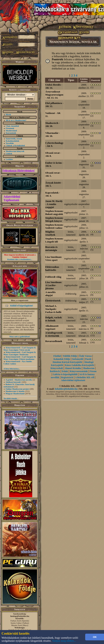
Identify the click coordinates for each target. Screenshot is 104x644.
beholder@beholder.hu (66, 389)
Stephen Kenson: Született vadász (54, 226)
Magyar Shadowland (15, 393)
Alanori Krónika (73, 368)
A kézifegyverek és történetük (54, 334)
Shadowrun (89, 368)
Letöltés (9, 159)
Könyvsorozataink (79, 371)
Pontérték (96, 80)
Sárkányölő (78, 359)
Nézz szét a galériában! (20, 336)
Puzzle (88, 359)
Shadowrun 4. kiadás (15, 391)
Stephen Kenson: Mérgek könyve (54, 219)
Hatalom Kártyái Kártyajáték (67, 362)
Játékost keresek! (13, 382)
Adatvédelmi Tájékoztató (12, 198)
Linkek (9, 153)
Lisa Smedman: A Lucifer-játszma (54, 285)
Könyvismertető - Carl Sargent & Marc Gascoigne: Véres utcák (20, 349)
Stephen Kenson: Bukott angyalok (54, 213)
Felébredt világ (53, 277)
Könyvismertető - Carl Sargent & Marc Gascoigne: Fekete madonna (20, 358)
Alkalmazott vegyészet (52, 327)
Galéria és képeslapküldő (65, 374)
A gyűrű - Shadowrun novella (19, 380)
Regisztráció (67, 377)
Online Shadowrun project (18, 389)
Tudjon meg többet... (64, 641)
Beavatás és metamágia (51, 249)
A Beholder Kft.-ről (85, 377)
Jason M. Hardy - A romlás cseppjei (54, 204)
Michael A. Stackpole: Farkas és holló (53, 309)
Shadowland (11, 131)
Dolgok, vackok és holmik (54, 319)
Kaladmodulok (12, 141)
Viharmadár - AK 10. (53, 134)
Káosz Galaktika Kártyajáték (79, 365)
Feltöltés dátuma (84, 80)
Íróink (65, 371)
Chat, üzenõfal (12, 126)
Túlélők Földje (70, 356)
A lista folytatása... (12, 369)
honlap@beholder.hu (20, 616)
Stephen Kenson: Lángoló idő (54, 240)
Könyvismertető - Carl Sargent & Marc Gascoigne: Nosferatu (20, 353)
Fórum (93, 371)
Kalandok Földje (62, 359)
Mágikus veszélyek (50, 233)
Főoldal (57, 356)
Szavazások (11, 133)
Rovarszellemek (54, 341)
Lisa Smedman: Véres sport (54, 258)
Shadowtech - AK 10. (52, 124)
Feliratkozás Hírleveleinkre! (19, 171)
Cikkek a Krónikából (15, 145)
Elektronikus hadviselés (52, 268)
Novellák (10, 143)
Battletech (55, 371)
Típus (71, 80)
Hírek (8, 114)
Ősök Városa (85, 356)
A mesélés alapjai (50, 294)
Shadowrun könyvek (15, 151)
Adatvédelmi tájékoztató (73, 380)
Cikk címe (54, 80)
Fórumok (10, 128)
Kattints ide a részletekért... (20, 259)
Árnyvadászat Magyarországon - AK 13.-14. (54, 95)
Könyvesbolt (57, 368)
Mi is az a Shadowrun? (16, 120)
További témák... (11, 398)
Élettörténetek (53, 301)
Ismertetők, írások (14, 139)
